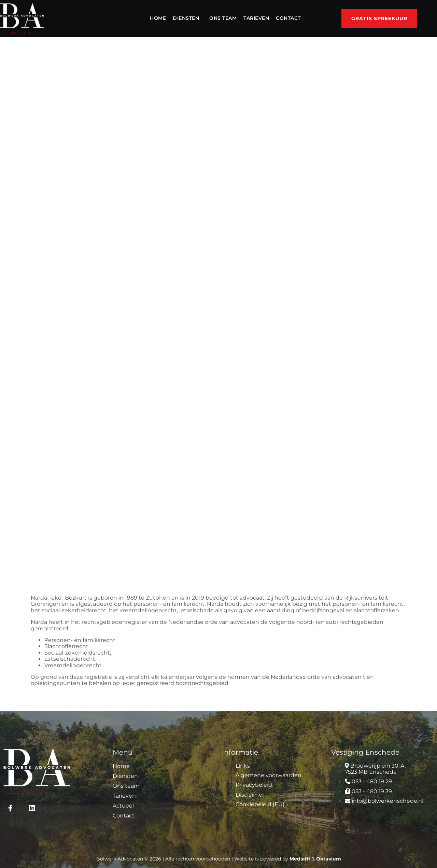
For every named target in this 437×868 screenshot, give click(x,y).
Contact (288, 18)
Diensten (186, 18)
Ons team (223, 18)
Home (158, 18)
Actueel (123, 806)
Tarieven (256, 18)
